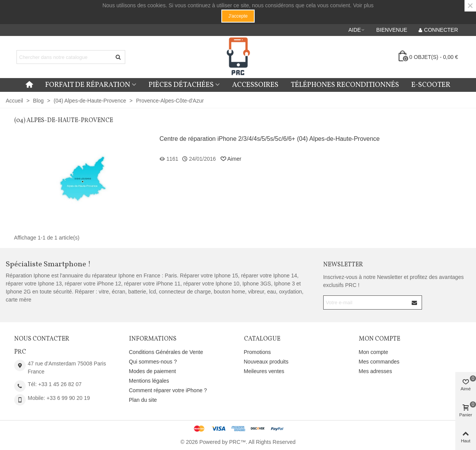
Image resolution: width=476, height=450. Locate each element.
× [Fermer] (470, 6)
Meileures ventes (264, 371)
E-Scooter (431, 85)
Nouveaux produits (266, 362)
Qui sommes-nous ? (153, 362)
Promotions (258, 352)
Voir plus (363, 5)
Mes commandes (379, 362)
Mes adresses (375, 371)
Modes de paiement (153, 371)
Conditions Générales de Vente (166, 352)
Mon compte (374, 352)
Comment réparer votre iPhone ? (168, 390)
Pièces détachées (181, 85)
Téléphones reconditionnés (345, 85)
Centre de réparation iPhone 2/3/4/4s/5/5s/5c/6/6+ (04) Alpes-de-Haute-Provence (270, 139)
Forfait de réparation (88, 85)
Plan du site (143, 400)
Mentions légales (149, 381)
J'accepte (238, 16)
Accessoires (255, 85)
